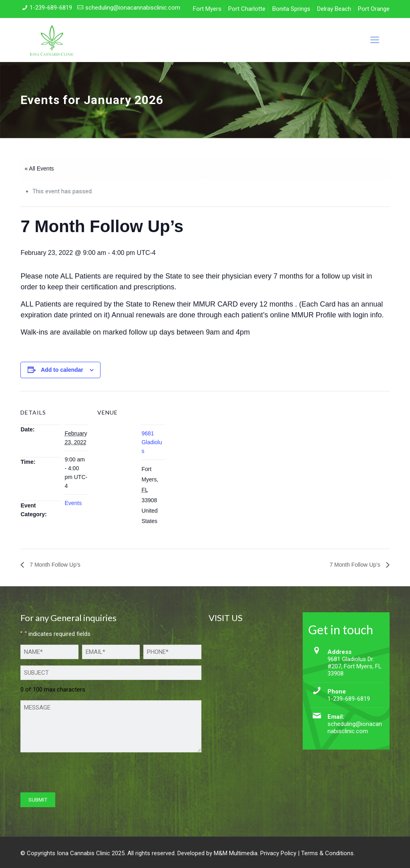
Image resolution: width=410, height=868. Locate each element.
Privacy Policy (278, 853)
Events (73, 503)
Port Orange (374, 9)
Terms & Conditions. (328, 853)
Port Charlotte (247, 9)
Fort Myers (207, 9)
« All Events (39, 168)
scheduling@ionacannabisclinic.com (133, 8)
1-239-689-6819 (51, 8)
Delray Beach (334, 9)
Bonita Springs (291, 9)
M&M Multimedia (236, 853)
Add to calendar (62, 370)
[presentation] (81, 774)
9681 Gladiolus (152, 442)
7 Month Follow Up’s (54, 565)
